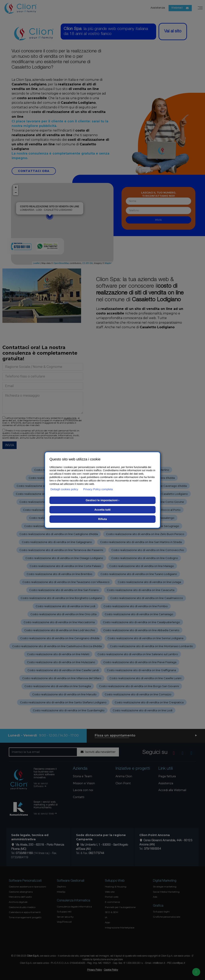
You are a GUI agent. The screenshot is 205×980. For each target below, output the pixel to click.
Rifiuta (102, 519)
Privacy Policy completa (98, 489)
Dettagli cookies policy (64, 489)
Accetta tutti (103, 510)
